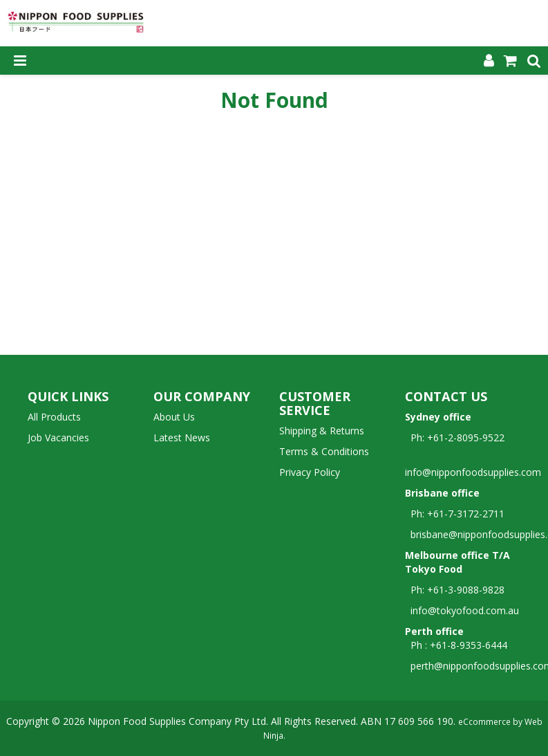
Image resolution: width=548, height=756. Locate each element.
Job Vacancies (58, 437)
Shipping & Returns (322, 431)
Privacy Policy (310, 472)
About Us (174, 417)
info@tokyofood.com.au (465, 610)
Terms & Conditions (324, 451)
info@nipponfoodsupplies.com (473, 465)
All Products (54, 417)
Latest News (182, 437)
